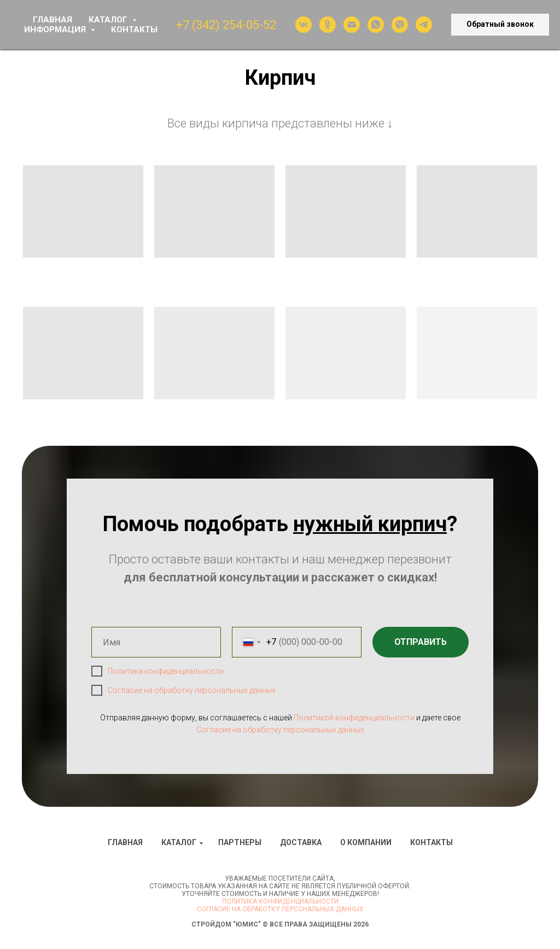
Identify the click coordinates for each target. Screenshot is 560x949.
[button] (500, 25)
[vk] (304, 25)
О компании (366, 842)
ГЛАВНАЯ (52, 20)
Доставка (301, 842)
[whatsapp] (376, 25)
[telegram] (424, 25)
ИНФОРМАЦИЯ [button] (56, 30)
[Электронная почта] (352, 25)
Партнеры (240, 842)
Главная (125, 842)
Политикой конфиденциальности (354, 718)
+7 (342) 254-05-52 (226, 25)
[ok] (328, 25)
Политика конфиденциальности (166, 671)
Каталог (179, 842)
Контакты (431, 842)
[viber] (400, 25)
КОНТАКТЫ (134, 30)
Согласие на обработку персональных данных (192, 690)
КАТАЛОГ (109, 20)
